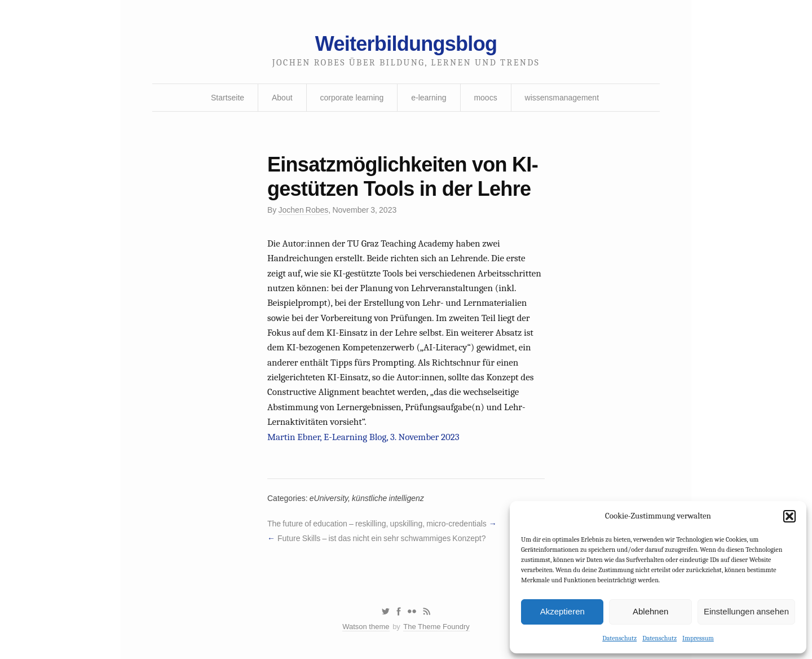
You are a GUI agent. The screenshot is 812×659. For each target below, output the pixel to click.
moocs (485, 98)
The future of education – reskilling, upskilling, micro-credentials (377, 524)
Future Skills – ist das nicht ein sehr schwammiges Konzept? (382, 538)
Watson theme (366, 627)
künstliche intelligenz (388, 498)
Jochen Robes (304, 210)
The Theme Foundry (436, 627)
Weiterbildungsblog (406, 44)
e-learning (429, 98)
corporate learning (352, 98)
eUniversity (329, 498)
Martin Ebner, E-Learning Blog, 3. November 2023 (363, 437)
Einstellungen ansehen (746, 611)
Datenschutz (619, 638)
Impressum (698, 638)
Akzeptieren (562, 611)
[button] (789, 516)
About (282, 98)
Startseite (228, 98)
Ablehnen (650, 611)
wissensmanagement (562, 98)
